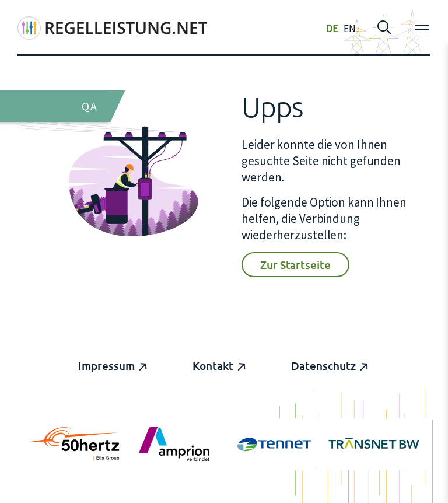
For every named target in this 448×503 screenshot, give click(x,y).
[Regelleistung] (112, 28)
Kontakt (213, 366)
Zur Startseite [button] (295, 265)
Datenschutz (323, 366)
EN (350, 29)
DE (332, 29)
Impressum (106, 366)
